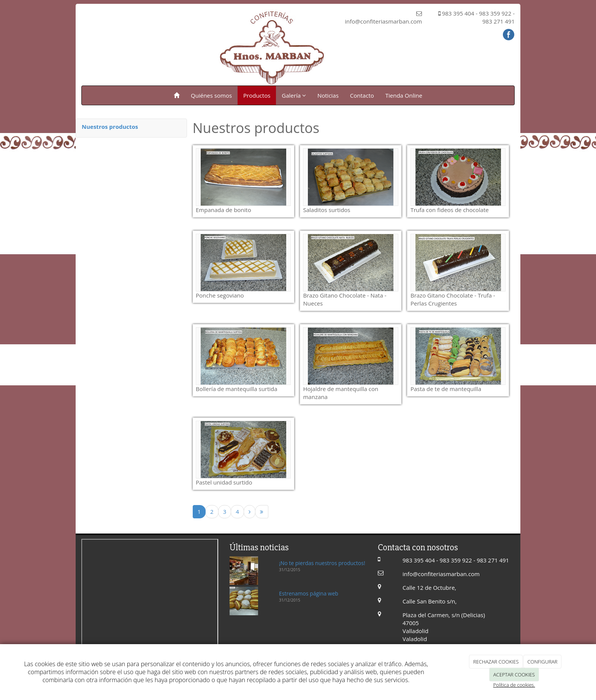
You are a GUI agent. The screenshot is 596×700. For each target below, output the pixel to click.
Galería (294, 95)
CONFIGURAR (542, 662)
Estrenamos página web (309, 593)
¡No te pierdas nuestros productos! (322, 563)
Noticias (328, 95)
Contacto (362, 95)
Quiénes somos (211, 95)
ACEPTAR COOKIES (514, 675)
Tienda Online (404, 95)
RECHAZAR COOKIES (496, 662)
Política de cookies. (514, 685)
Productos (257, 95)
